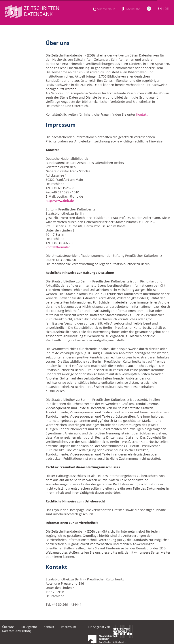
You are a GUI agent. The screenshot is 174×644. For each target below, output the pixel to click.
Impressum (68, 627)
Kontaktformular (58, 247)
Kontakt (142, 114)
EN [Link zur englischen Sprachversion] (160, 9)
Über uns (8, 627)
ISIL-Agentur (29, 627)
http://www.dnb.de (60, 201)
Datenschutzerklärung (17, 631)
